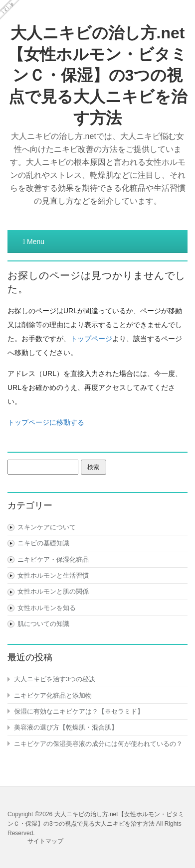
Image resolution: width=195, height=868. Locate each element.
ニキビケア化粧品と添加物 (53, 695)
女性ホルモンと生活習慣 (53, 575)
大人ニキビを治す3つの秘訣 (55, 679)
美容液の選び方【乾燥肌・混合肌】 (66, 727)
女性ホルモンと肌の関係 (53, 591)
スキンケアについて (47, 527)
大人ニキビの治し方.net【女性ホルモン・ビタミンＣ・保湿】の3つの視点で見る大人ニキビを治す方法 (97, 75)
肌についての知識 (43, 624)
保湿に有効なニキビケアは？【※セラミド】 (79, 711)
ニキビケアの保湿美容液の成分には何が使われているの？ (98, 744)
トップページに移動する (46, 422)
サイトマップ (45, 841)
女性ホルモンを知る (47, 608)
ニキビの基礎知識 (43, 543)
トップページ (91, 339)
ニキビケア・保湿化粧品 (53, 559)
